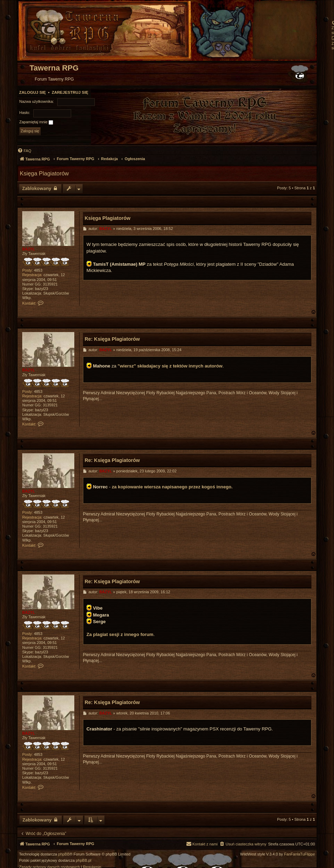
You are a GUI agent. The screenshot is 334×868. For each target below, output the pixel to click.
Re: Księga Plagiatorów (112, 339)
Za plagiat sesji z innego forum (120, 634)
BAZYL (29, 249)
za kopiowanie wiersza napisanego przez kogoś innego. (172, 487)
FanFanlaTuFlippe (299, 854)
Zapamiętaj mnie (36, 122)
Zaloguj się (32, 92)
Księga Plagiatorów (44, 173)
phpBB (64, 854)
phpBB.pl (83, 861)
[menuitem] (24, 151)
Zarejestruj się (70, 92)
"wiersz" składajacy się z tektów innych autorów (170, 366)
